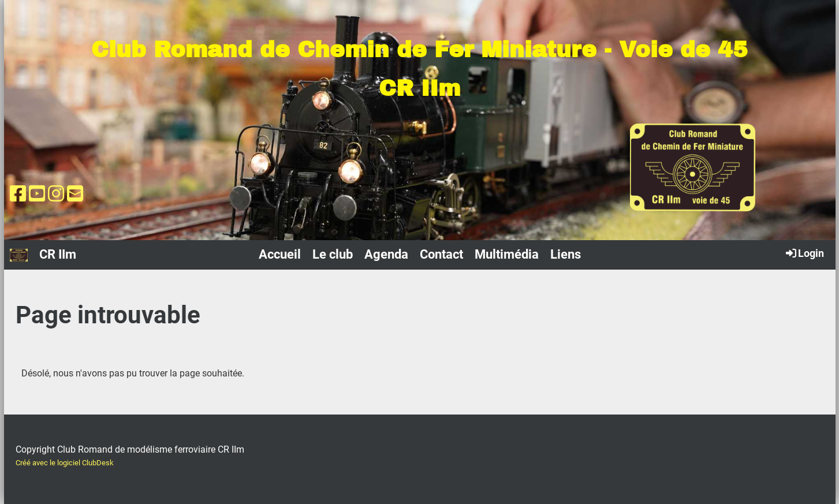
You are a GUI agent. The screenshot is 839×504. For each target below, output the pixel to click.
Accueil (280, 254)
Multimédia (507, 254)
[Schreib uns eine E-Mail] (75, 194)
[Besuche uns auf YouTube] (37, 194)
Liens (566, 254)
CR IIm (58, 254)
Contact (441, 254)
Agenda (386, 254)
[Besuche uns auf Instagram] (56, 194)
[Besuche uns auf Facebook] (18, 194)
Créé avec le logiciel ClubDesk (65, 463)
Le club (333, 254)
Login (804, 253)
